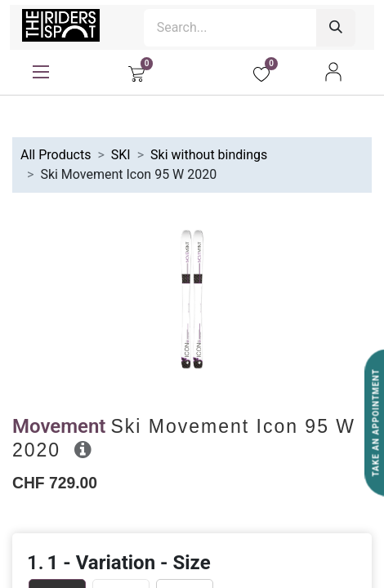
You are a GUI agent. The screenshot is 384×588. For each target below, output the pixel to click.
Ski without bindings (209, 155)
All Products (56, 155)
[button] (83, 449)
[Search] (336, 28)
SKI (121, 155)
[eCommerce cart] (136, 72)
